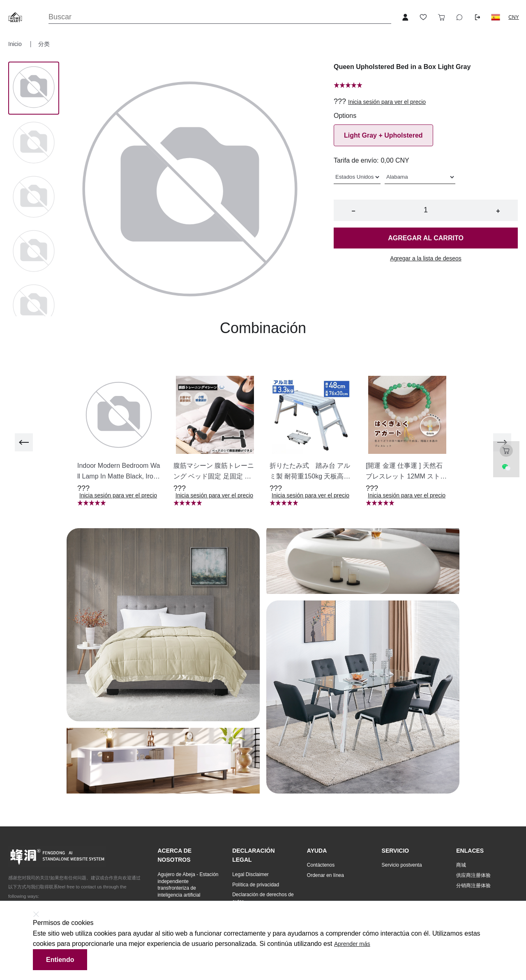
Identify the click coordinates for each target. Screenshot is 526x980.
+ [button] (498, 211)
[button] (496, 17)
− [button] (353, 211)
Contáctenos (321, 865)
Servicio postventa (402, 865)
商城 (461, 865)
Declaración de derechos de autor (263, 898)
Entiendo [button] (60, 960)
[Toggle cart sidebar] (441, 17)
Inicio (16, 44)
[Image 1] (34, 143)
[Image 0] (34, 88)
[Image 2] (34, 198)
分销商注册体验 (473, 886)
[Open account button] (405, 17)
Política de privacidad (256, 885)
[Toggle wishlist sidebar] (423, 17)
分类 (44, 44)
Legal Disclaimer (250, 874)
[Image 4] (34, 306)
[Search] (220, 17)
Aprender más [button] (352, 944)
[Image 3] (34, 252)
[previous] (24, 442)
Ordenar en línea (325, 875)
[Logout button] (478, 17)
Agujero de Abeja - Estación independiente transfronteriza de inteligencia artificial (188, 885)
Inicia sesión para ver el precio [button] (387, 102)
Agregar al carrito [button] (426, 238)
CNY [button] (513, 17)
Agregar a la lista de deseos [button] (426, 258)
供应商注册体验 (473, 875)
